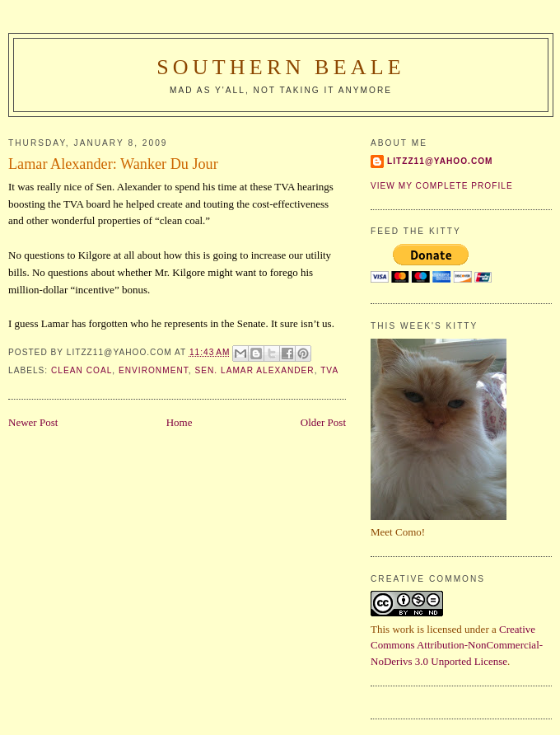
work (403, 629)
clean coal (82, 370)
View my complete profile (442, 186)
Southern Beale (281, 67)
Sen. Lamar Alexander (254, 370)
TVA (329, 370)
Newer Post (33, 422)
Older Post (323, 422)
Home (180, 422)
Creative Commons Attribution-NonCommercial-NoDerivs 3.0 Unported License (457, 645)
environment (154, 370)
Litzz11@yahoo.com (440, 161)
